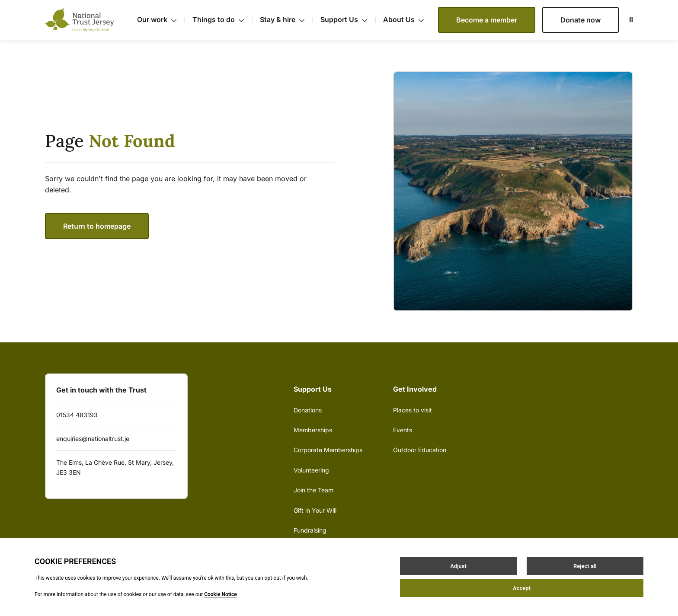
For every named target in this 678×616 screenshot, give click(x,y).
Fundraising (310, 530)
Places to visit (413, 410)
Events (403, 430)
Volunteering (311, 470)
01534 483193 (77, 415)
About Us (404, 19)
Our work (161, 20)
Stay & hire (287, 20)
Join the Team (313, 490)
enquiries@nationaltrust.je (93, 439)
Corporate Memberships (328, 450)
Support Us (348, 20)
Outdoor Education (420, 450)
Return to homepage (97, 226)
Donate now (580, 20)
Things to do (223, 20)
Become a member (487, 20)
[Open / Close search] (626, 20)
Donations (308, 410)
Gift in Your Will (315, 510)
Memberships (313, 430)
